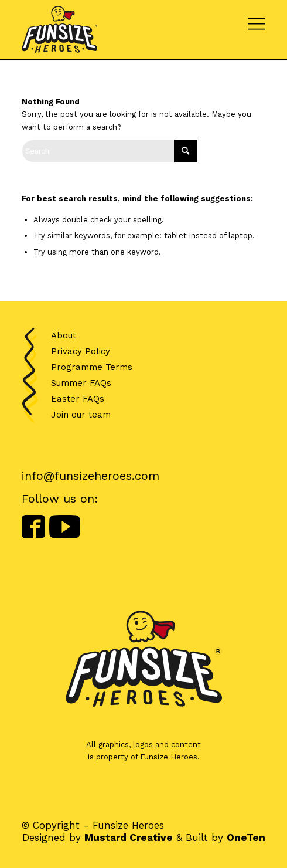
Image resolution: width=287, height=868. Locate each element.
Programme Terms (92, 367)
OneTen (246, 838)
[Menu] (257, 21)
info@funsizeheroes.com (90, 476)
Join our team (81, 415)
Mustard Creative (129, 838)
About (64, 335)
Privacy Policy (81, 351)
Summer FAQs (81, 383)
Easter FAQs (78, 399)
